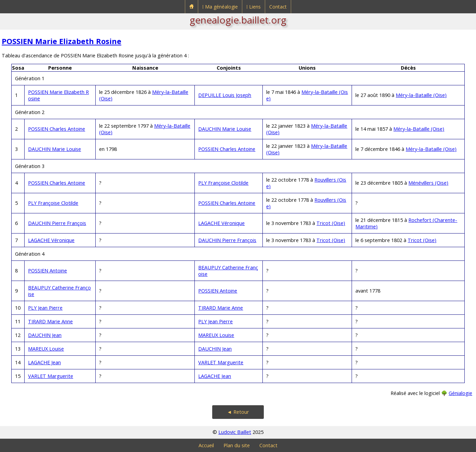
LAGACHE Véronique (221, 223)
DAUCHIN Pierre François (57, 223)
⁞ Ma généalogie (220, 7)
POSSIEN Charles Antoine (57, 129)
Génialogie (460, 393)
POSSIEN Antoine (47, 271)
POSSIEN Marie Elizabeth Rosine (62, 41)
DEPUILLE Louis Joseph (225, 95)
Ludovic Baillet (235, 432)
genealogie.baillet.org (238, 20)
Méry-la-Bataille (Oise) (421, 95)
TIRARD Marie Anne (221, 308)
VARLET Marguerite (221, 362)
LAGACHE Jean (44, 362)
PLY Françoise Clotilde (223, 183)
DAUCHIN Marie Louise (225, 129)
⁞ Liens (254, 7)
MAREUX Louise (216, 335)
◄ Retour (238, 412)
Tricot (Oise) (331, 223)
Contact (278, 7)
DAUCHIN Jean (45, 335)
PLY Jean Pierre (45, 308)
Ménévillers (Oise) (428, 183)
